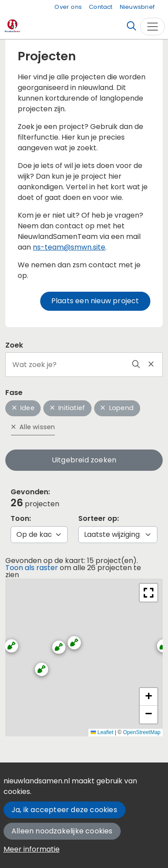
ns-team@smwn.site (69, 247)
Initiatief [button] (67, 408)
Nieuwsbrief (137, 7)
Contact (101, 7)
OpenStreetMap (142, 732)
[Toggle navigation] (153, 27)
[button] (38, 665)
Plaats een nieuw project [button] (95, 301)
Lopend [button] (117, 408)
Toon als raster (32, 568)
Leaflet (102, 732)
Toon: (21, 518)
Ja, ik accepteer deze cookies (64, 810)
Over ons (68, 7)
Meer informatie (32, 849)
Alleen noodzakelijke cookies (62, 831)
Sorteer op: (99, 518)
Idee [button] (23, 408)
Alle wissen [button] (33, 427)
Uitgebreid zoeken (84, 460)
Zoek (14, 345)
